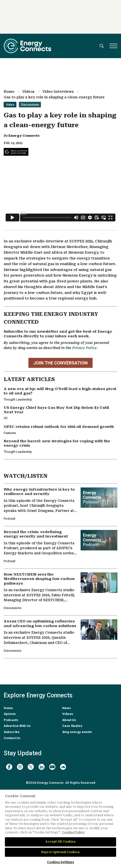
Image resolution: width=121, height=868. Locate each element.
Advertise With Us (17, 726)
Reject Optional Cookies (60, 852)
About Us (69, 720)
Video (10, 105)
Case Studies (72, 726)
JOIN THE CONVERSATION (60, 363)
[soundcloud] (63, 767)
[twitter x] (31, 767)
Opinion (10, 714)
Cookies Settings (61, 862)
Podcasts (11, 720)
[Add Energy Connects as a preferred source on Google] (16, 152)
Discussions (30, 105)
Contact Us (12, 738)
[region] (60, 829)
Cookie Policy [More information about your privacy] (73, 832)
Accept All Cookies (60, 842)
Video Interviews (58, 92)
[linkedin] (42, 767)
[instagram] (20, 767)
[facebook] (9, 767)
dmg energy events (77, 732)
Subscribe (12, 732)
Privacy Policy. (85, 348)
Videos (28, 92)
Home (9, 92)
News (67, 708)
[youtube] (52, 767)
